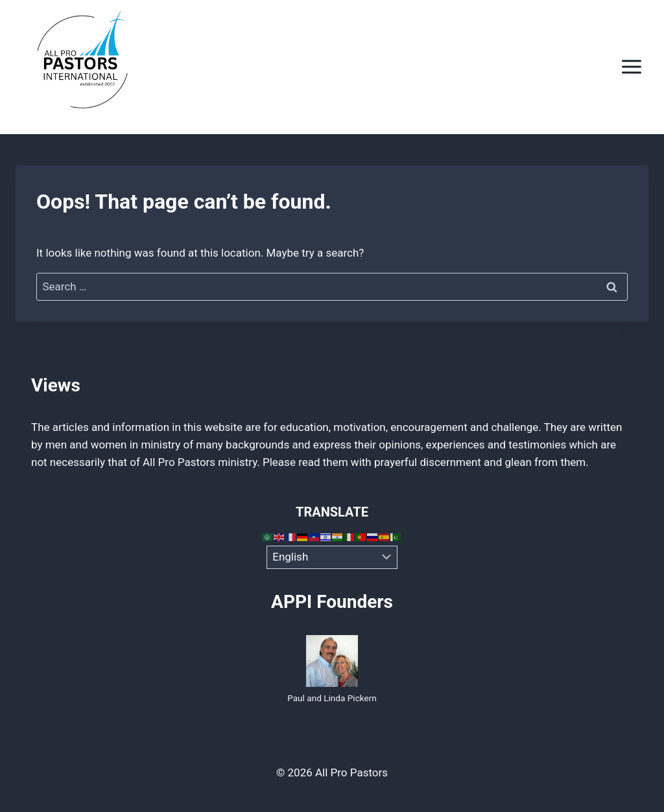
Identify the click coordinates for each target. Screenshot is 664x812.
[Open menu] (631, 67)
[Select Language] (332, 557)
